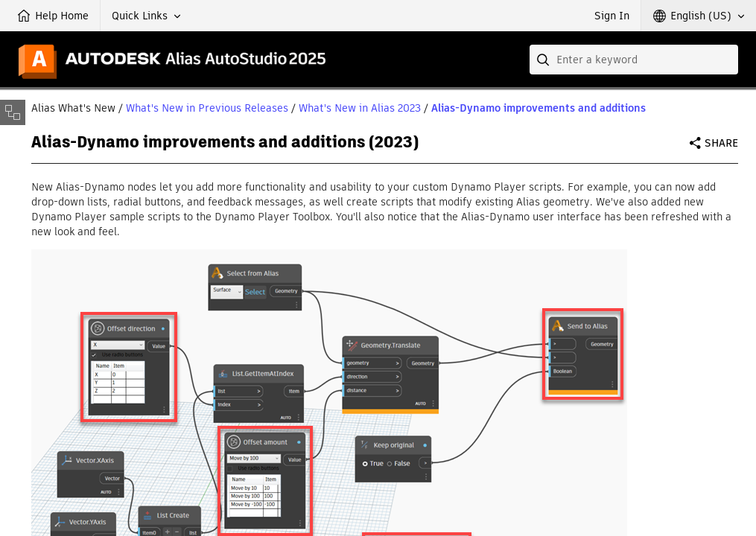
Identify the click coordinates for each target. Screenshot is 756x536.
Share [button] (721, 143)
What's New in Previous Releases (207, 108)
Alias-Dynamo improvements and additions (539, 108)
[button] (146, 16)
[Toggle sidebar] (13, 112)
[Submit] (544, 60)
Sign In (612, 16)
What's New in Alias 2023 (360, 108)
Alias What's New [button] (73, 108)
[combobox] (634, 60)
